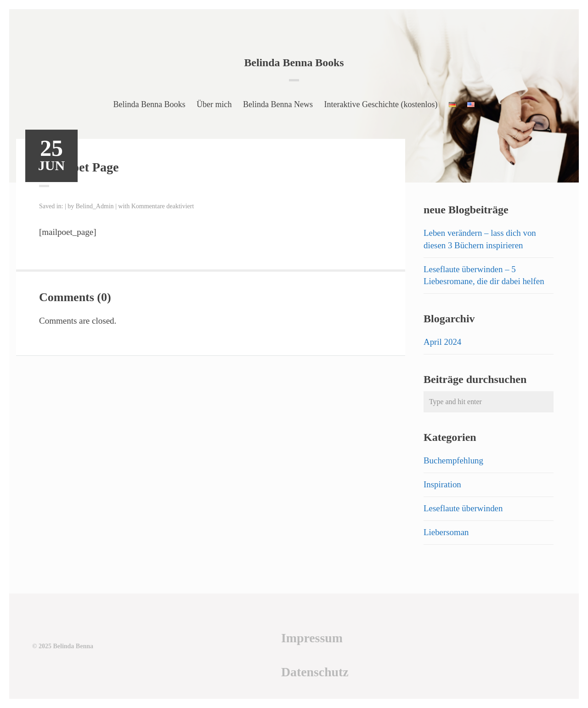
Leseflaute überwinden (464, 508)
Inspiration (442, 484)
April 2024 (443, 342)
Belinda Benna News (278, 104)
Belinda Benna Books (294, 63)
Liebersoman (446, 532)
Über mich (214, 104)
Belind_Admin (95, 206)
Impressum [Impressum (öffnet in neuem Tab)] (311, 638)
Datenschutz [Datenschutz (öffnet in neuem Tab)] (314, 672)
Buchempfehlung (454, 460)
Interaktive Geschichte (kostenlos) (381, 104)
